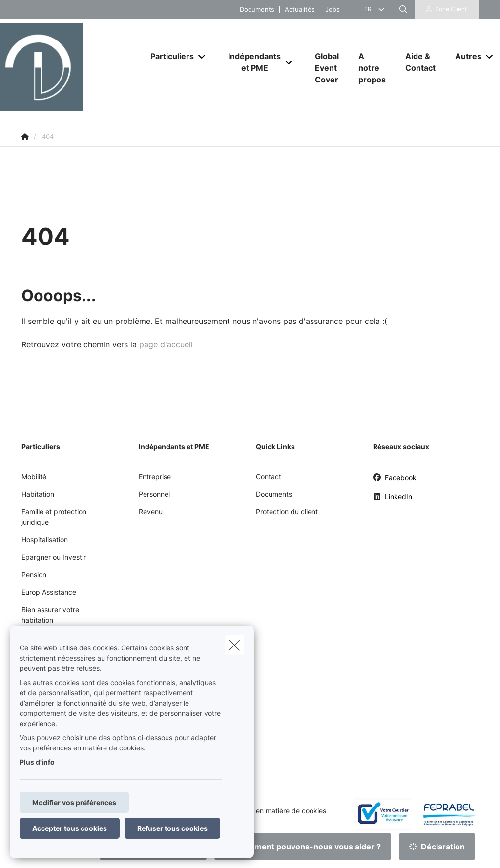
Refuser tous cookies (172, 828)
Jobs (333, 10)
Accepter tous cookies (70, 828)
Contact (269, 476)
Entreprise (155, 476)
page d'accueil (166, 344)
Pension (34, 575)
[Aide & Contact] (420, 62)
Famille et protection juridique (54, 517)
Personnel (154, 494)
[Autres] (465, 56)
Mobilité (34, 476)
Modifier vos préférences (74, 802)
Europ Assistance (49, 592)
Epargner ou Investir (54, 557)
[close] (234, 645)
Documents (257, 10)
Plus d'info (37, 762)
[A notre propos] (372, 68)
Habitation (38, 494)
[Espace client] (447, 9)
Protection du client (287, 512)
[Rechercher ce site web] (403, 9)
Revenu (151, 512)
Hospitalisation (45, 539)
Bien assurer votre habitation (50, 615)
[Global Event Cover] (327, 68)
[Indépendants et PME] (251, 62)
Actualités (300, 10)
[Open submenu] (202, 56)
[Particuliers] (168, 56)
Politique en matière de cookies (276, 811)
